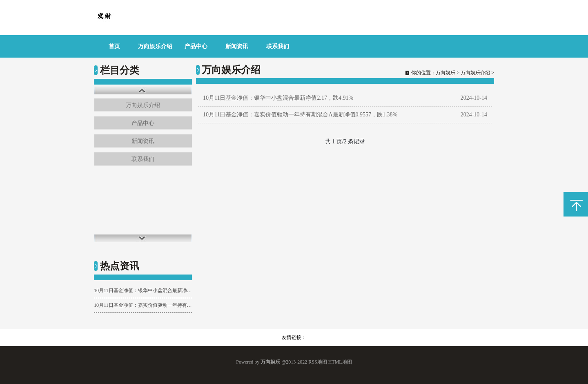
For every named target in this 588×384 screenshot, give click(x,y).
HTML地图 (340, 362)
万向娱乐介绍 (155, 46)
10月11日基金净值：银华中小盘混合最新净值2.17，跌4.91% (143, 290)
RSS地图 (317, 362)
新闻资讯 (237, 46)
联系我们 (278, 46)
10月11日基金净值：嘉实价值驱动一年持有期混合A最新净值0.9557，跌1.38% (143, 305)
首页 (114, 46)
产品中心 (196, 46)
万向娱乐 (445, 73)
